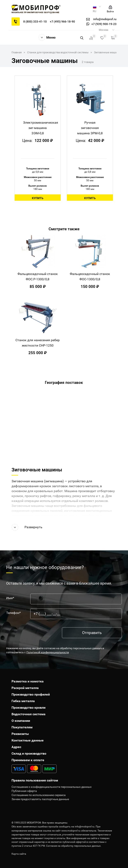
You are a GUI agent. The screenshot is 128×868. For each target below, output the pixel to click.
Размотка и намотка (28, 681)
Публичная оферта (24, 791)
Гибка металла (23, 701)
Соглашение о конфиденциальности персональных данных (52, 787)
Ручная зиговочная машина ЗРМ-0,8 (90, 128)
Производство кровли (29, 708)
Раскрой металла (25, 688)
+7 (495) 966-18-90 (62, 22)
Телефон (13, 613)
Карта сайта (19, 854)
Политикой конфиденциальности (48, 652)
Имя (10, 598)
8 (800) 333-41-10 (35, 22)
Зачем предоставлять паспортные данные (40, 799)
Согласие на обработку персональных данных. (74, 846)
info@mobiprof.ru (85, 827)
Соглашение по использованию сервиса (39, 795)
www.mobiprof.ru (71, 831)
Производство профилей (31, 694)
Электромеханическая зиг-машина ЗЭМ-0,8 (41, 128)
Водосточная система (29, 714)
